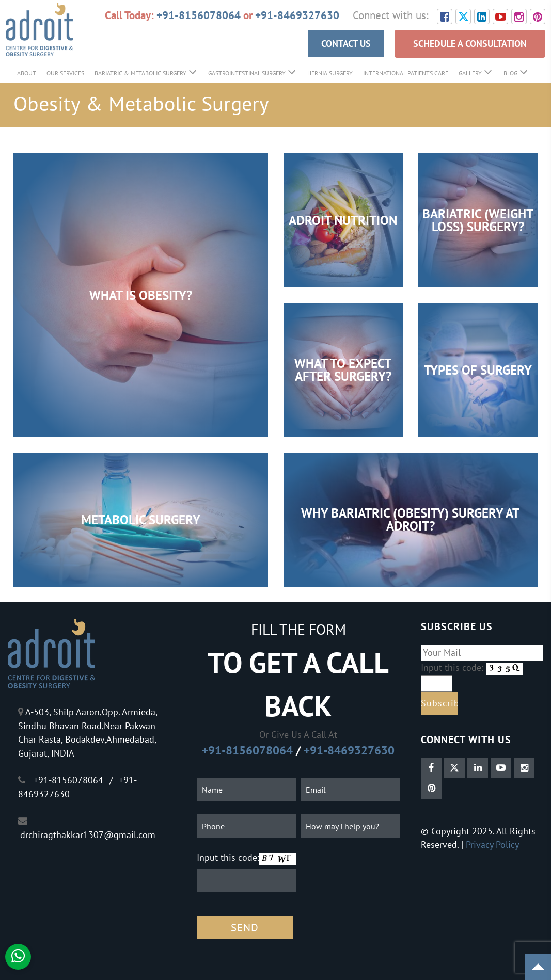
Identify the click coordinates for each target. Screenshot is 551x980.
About (27, 73)
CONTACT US (346, 44)
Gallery (470, 73)
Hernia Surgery (330, 73)
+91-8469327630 (297, 15)
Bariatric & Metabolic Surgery (140, 73)
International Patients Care (406, 73)
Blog (510, 73)
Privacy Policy (492, 845)
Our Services (65, 73)
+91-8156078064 (199, 15)
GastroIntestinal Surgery (247, 73)
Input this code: (228, 857)
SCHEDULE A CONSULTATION (470, 44)
